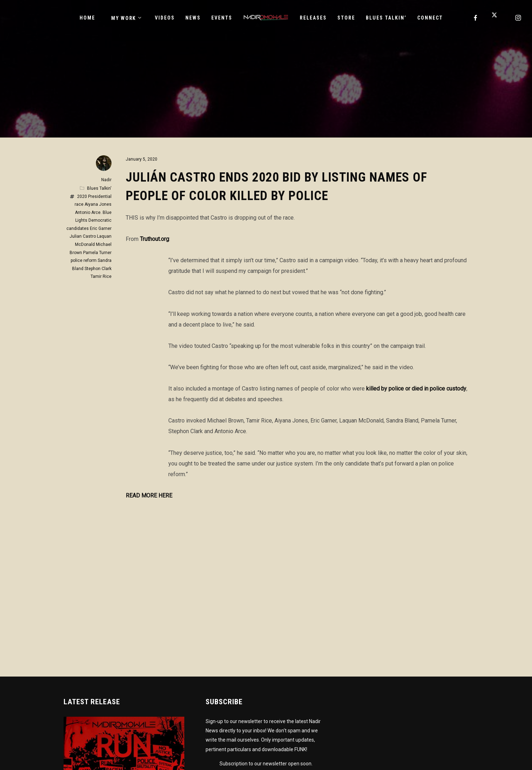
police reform (84, 260)
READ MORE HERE (149, 496)
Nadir (106, 180)
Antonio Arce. (88, 212)
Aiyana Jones (98, 204)
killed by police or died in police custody (416, 389)
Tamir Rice (101, 276)
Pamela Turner (97, 253)
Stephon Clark (98, 269)
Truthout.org (154, 239)
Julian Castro (83, 236)
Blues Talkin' (99, 188)
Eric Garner (101, 228)
